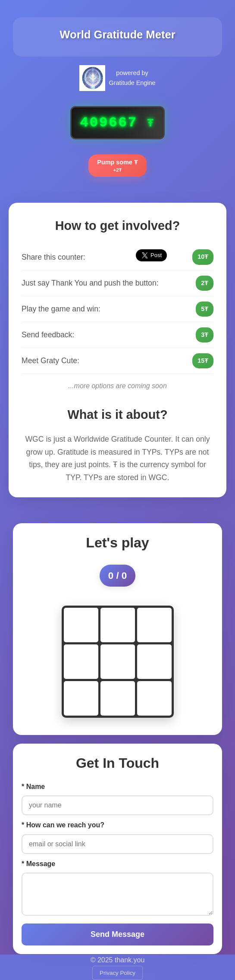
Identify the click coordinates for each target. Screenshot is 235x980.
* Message (38, 864)
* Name (33, 787)
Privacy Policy (117, 973)
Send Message (117, 934)
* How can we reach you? (63, 825)
